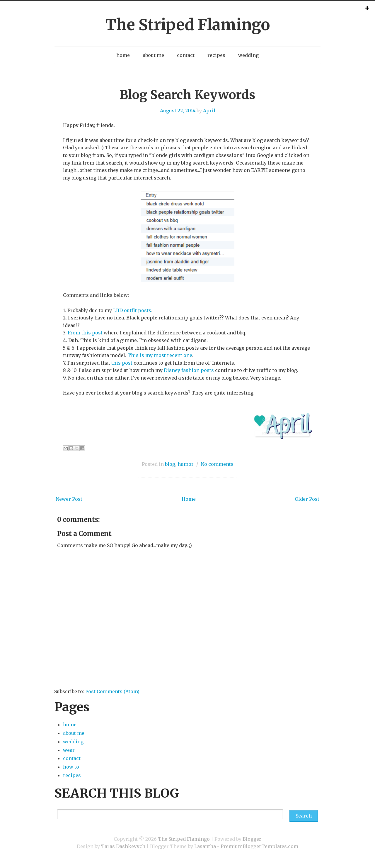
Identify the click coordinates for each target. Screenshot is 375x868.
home (123, 55)
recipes (216, 55)
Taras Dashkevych (123, 846)
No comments (217, 464)
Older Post (307, 499)
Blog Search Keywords (187, 95)
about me (153, 55)
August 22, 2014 (178, 111)
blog (170, 464)
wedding (248, 55)
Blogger (252, 839)
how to (71, 767)
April (209, 111)
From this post (85, 333)
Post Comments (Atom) (112, 691)
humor (186, 464)
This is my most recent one (160, 355)
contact (186, 55)
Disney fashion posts (189, 370)
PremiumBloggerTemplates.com (259, 846)
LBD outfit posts (132, 310)
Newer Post (69, 499)
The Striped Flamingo (187, 25)
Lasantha (205, 846)
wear (69, 750)
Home (189, 499)
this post (122, 363)
